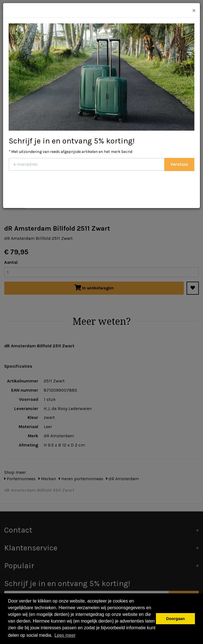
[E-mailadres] (87, 164)
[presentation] (51, 187)
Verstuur (179, 164)
